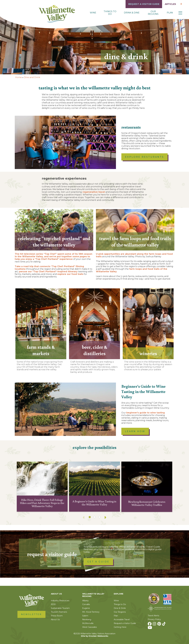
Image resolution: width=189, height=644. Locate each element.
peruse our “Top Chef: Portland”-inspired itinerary (48, 272)
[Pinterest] (160, 625)
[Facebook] (150, 625)
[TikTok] (164, 625)
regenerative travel (93, 192)
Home (18, 77)
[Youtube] (150, 628)
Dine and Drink (32, 77)
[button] (180, 13)
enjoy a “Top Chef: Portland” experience (49, 259)
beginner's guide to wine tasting (146, 413)
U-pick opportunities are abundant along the (122, 254)
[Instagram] (155, 625)
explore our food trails (70, 274)
